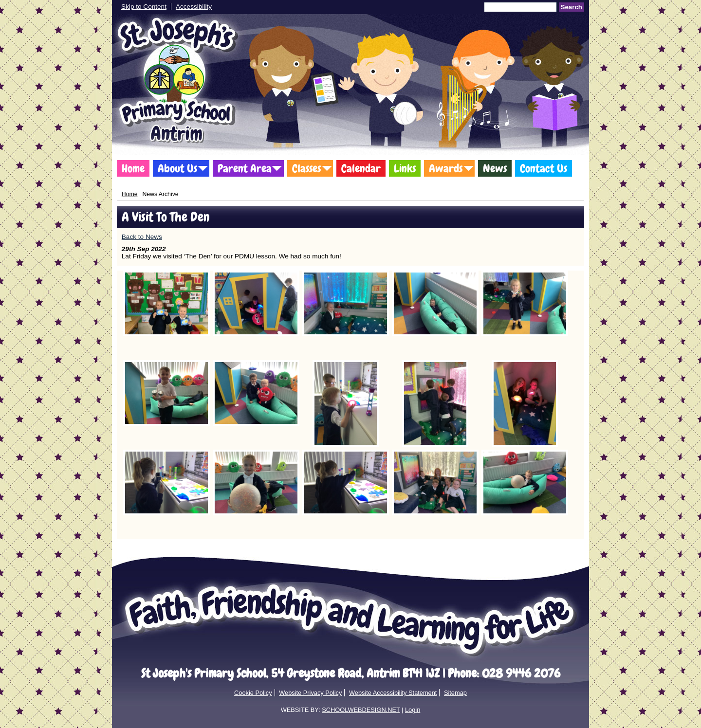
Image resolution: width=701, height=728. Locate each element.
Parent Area (245, 168)
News (495, 168)
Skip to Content (144, 7)
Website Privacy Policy (310, 693)
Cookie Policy (253, 693)
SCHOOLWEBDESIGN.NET (361, 710)
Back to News (142, 237)
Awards (446, 168)
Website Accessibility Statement (393, 693)
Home (133, 168)
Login (413, 710)
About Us (177, 168)
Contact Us (544, 168)
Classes (306, 168)
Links (405, 168)
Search (572, 7)
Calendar (361, 168)
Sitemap (455, 693)
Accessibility (194, 7)
